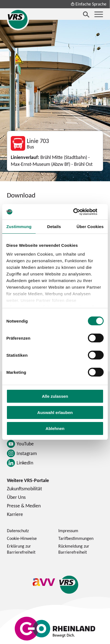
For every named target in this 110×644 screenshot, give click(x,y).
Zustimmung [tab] (19, 227)
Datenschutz (18, 531)
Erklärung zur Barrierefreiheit (21, 549)
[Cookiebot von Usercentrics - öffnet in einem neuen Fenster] (79, 212)
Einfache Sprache (88, 4)
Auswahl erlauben (55, 412)
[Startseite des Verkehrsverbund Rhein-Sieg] (18, 19)
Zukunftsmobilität (24, 489)
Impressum (68, 531)
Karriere (15, 514)
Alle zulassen (55, 396)
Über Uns (16, 497)
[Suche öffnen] (86, 14)
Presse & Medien (24, 506)
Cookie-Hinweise (22, 538)
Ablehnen (55, 428)
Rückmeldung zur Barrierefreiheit (74, 549)
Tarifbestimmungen (76, 538)
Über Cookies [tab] (90, 227)
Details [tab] (54, 227)
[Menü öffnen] (99, 14)
